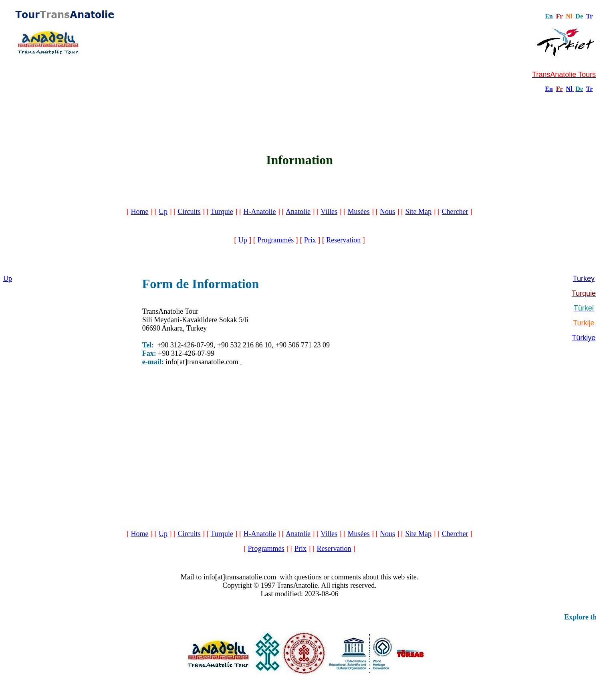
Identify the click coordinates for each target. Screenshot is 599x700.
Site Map (419, 212)
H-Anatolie (259, 212)
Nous (387, 212)
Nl (569, 89)
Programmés (275, 240)
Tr (589, 16)
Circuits (189, 212)
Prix (310, 240)
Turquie (222, 212)
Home (139, 212)
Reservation (343, 240)
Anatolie (298, 212)
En (549, 89)
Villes (329, 212)
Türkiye (584, 338)
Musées (359, 212)
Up (163, 212)
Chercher (455, 212)
